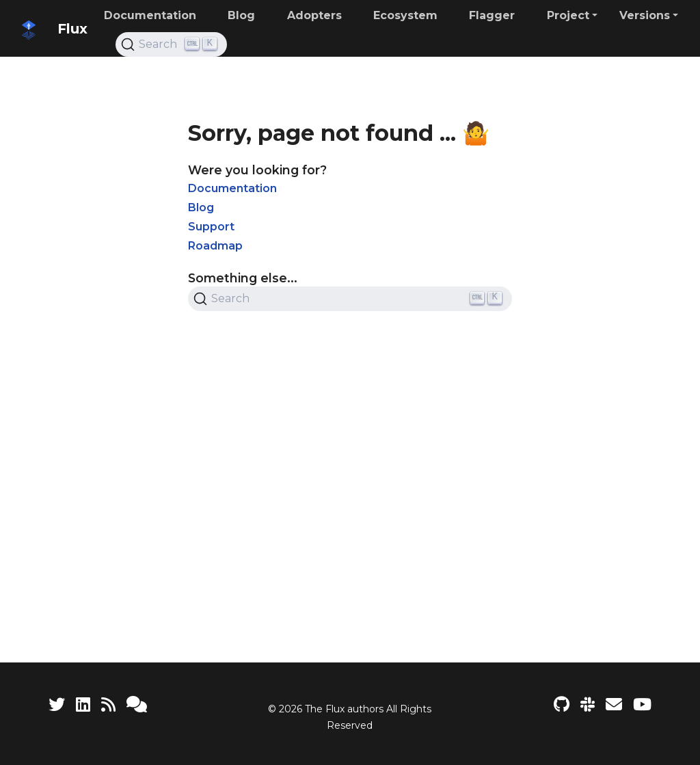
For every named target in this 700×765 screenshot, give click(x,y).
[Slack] (588, 704)
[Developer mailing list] (614, 704)
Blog (201, 207)
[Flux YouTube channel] (642, 704)
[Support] (137, 704)
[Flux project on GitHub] (562, 704)
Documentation (232, 188)
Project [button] (568, 15)
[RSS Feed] (108, 704)
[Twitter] (57, 704)
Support (211, 227)
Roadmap (215, 246)
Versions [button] (645, 15)
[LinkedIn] (83, 704)
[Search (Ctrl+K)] (171, 44)
